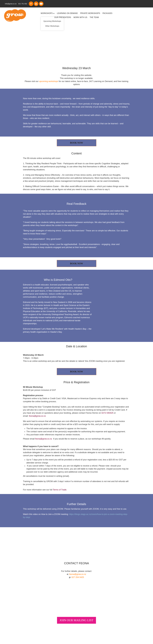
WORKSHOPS (48, 13)
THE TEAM (94, 17)
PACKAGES (107, 13)
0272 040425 (107, 413)
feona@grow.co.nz (37, 416)
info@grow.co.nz (11, 4)
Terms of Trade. (60, 490)
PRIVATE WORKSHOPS (90, 13)
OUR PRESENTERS (63, 17)
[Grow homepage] (19, 15)
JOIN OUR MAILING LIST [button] (76, 620)
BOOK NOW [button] (76, 143)
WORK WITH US (80, 17)
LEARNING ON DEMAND (67, 13)
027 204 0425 (78, 577)
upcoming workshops (49, 81)
